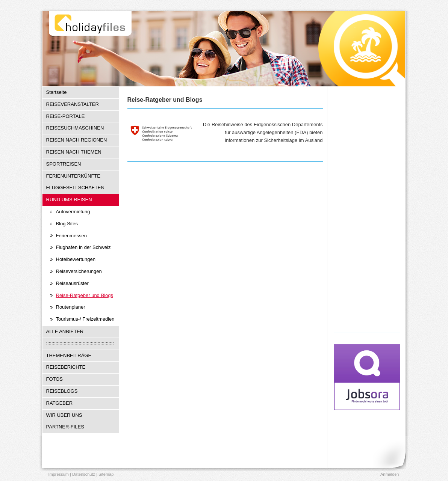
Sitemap (106, 474)
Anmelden (390, 474)
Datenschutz (84, 474)
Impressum (59, 474)
